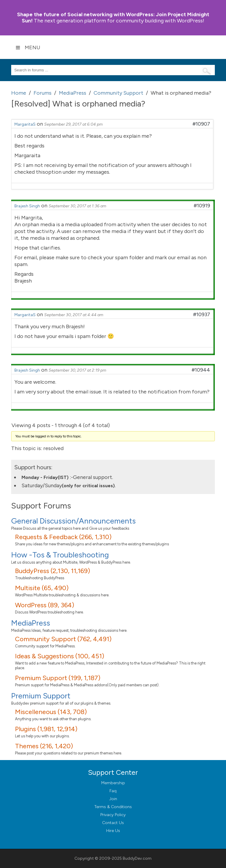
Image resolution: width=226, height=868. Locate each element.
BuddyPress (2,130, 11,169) (53, 571)
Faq (113, 791)
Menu (28, 47)
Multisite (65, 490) (42, 588)
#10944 (201, 370)
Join (113, 799)
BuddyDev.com (137, 858)
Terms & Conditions (113, 807)
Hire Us (113, 831)
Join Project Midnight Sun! (113, 18)
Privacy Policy (113, 815)
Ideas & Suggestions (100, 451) (60, 656)
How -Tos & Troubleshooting (60, 555)
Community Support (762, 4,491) (63, 639)
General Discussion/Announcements (73, 521)
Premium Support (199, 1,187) (58, 678)
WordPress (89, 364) (45, 605)
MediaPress (31, 623)
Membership (113, 783)
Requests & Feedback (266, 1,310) (63, 537)
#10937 (202, 314)
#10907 (201, 124)
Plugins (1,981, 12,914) (46, 729)
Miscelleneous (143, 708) (51, 712)
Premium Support (41, 696)
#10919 (202, 206)
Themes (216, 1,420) (44, 746)
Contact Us (113, 823)
